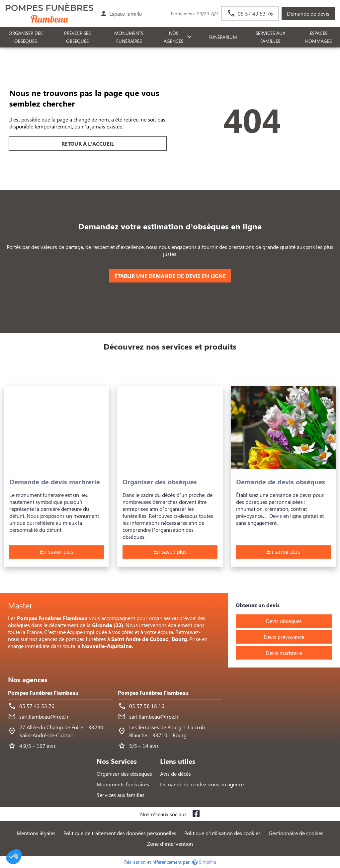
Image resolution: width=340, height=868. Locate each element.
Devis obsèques (284, 621)
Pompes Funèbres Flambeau (43, 693)
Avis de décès (175, 774)
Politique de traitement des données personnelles (120, 833)
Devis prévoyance (284, 637)
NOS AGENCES (173, 37)
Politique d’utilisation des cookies (222, 833)
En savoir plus (57, 552)
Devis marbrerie (284, 653)
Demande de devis (308, 13)
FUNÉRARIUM (223, 37)
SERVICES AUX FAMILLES (270, 37)
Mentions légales (36, 833)
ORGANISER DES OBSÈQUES (26, 37)
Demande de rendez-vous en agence (202, 784)
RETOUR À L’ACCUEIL (88, 144)
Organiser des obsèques (124, 774)
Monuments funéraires (129, 37)
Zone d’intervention (170, 844)
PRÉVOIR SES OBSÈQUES (77, 37)
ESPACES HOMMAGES (318, 37)
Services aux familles (121, 795)
